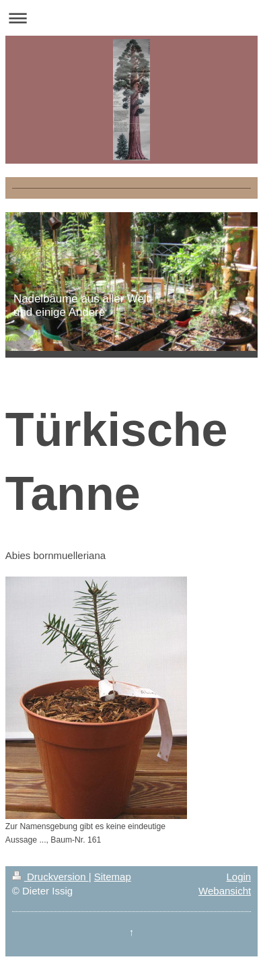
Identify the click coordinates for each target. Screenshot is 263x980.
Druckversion (50, 877)
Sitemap (113, 877)
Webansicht (225, 891)
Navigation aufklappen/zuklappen (131, 18)
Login (238, 877)
